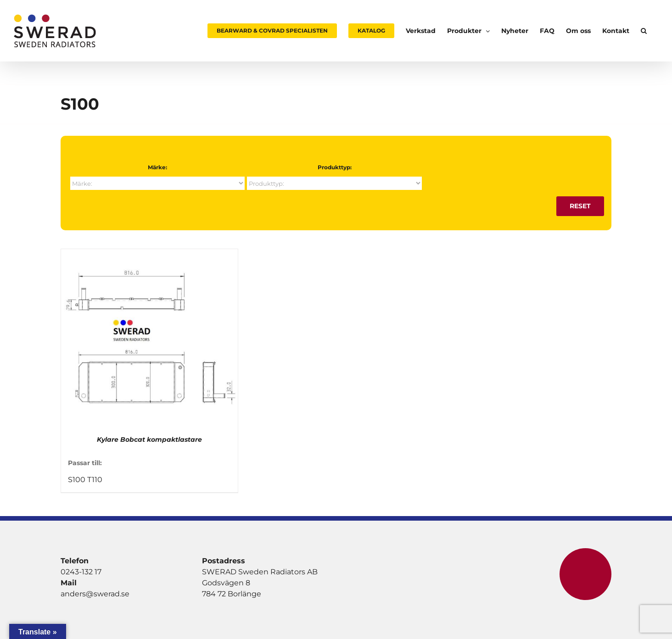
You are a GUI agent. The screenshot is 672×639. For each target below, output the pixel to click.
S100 (77, 480)
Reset (580, 206)
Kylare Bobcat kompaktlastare (149, 439)
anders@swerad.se (95, 594)
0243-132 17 (81, 572)
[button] (644, 31)
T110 (95, 480)
